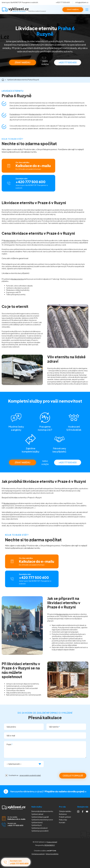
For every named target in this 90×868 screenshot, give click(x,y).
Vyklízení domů (37, 822)
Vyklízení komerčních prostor (42, 820)
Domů (3, 80)
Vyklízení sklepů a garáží (40, 817)
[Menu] (87, 10)
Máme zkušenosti (68, 114)
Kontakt (62, 822)
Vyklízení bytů (36, 825)
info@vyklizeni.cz (82, 2)
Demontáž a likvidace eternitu (42, 811)
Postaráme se (15, 114)
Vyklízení (40, 831)
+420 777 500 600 (63, 2)
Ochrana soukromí (38, 854)
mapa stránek (52, 842)
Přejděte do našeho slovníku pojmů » (66, 791)
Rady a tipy (63, 820)
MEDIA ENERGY (50, 845)
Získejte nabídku (65, 811)
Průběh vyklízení (65, 817)
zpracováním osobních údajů (30, 775)
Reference (63, 814)
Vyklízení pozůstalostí (39, 828)
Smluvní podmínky (52, 854)
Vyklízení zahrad (37, 814)
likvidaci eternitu (35, 114)
